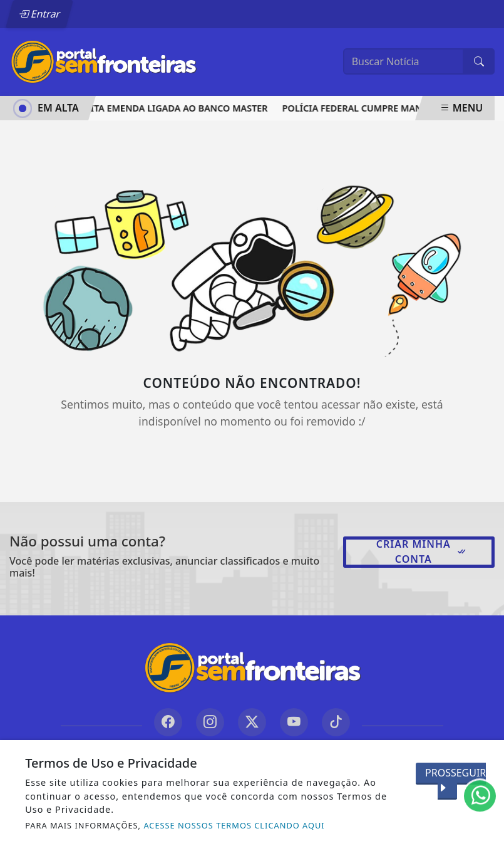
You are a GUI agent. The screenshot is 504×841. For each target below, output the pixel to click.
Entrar (39, 14)
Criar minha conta (422, 551)
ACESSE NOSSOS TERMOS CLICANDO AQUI (234, 825)
